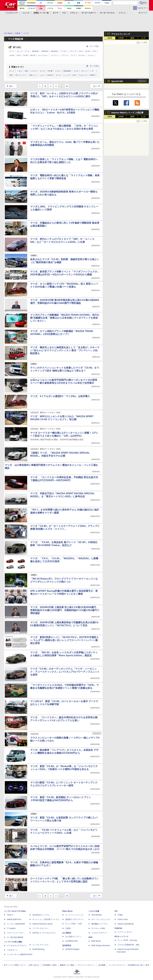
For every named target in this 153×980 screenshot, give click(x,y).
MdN (90, 937)
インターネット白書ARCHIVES (20, 954)
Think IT (10, 915)
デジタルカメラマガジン (17, 946)
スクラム (91, 55)
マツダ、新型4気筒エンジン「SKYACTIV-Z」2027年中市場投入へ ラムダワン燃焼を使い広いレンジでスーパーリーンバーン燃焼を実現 (64, 640)
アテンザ (73, 51)
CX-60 (12, 55)
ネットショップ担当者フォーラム (46, 919)
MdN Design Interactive (101, 946)
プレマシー (55, 55)
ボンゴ (19, 51)
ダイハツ (84, 71)
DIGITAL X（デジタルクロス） (45, 933)
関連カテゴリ (18, 67)
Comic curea (123, 919)
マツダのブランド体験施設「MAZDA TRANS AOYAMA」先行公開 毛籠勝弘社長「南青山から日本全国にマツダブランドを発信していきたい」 (65, 318)
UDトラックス (21, 75)
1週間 (132, 38)
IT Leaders (11, 928)
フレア (73, 55)
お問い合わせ (34, 965)
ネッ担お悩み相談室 (15, 937)
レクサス (34, 71)
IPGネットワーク (122, 937)
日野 (11, 75)
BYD (74, 75)
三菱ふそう (33, 75)
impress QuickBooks (126, 924)
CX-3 (81, 51)
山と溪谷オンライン (73, 937)
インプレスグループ (117, 965)
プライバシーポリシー (86, 965)
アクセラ (64, 51)
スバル (57, 71)
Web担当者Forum (14, 919)
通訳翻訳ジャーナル (100, 924)
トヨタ (19, 71)
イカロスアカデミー (100, 933)
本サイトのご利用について (14, 965)
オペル (58, 75)
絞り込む (17, 47)
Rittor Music (67, 911)
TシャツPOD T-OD (74, 924)
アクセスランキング (121, 34)
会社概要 (102, 965)
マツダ (50, 71)
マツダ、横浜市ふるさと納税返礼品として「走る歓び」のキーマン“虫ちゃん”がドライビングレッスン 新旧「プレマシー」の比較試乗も (65, 350)
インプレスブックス (40, 945)
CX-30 (87, 51)
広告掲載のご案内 (49, 965)
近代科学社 (67, 946)
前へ (9, 86)
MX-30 (33, 55)
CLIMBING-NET (72, 941)
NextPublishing (38, 949)
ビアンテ (65, 55)
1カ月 (143, 38)
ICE (116, 911)
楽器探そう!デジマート (74, 919)
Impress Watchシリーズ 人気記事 (127, 113)
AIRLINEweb (97, 915)
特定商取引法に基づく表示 (139, 965)
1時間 (110, 38)
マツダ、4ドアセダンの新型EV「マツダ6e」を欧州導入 (60, 396)
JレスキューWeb (98, 928)
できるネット (12, 950)
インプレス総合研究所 (16, 924)
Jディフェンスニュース (101, 919)
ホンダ (42, 71)
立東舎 (68, 928)
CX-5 (94, 51)
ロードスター (43, 55)
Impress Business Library (43, 924)
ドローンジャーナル (15, 933)
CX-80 (25, 55)
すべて (12, 51)
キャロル (82, 55)
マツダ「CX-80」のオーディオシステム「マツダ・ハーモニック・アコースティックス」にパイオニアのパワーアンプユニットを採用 (65, 672)
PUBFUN (118, 928)
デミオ (27, 51)
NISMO (92, 75)
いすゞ (93, 71)
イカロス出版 (94, 911)
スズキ (76, 71)
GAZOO (50, 75)
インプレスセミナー (40, 928)
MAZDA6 (54, 51)
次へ (98, 86)
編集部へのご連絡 (67, 965)
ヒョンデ (67, 75)
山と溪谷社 (67, 933)
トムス (42, 75)
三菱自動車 (67, 71)
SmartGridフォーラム (41, 915)
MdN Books (96, 941)
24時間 (121, 38)
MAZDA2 (35, 51)
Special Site (117, 81)
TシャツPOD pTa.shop (127, 940)
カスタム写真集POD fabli (128, 945)
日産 (26, 71)
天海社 (120, 915)
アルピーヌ (83, 75)
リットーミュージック (74, 915)
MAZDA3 (45, 51)
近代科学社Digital (72, 949)
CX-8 (18, 55)
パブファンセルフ (125, 932)
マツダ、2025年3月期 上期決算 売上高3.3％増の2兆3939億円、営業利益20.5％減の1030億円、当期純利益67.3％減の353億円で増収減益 (65, 610)
